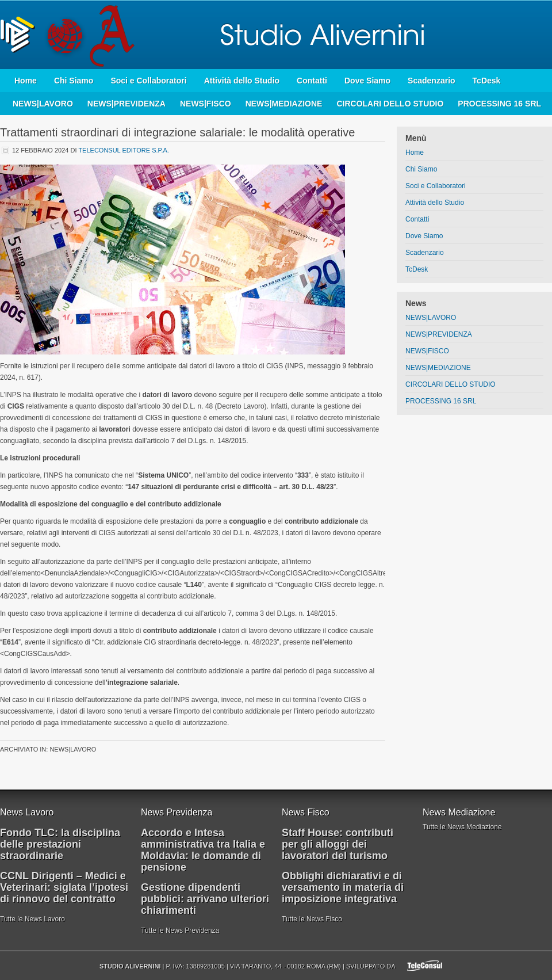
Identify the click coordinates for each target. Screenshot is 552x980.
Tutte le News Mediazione (462, 827)
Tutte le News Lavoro (32, 919)
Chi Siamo (74, 81)
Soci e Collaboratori (148, 81)
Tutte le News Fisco (312, 919)
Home (26, 81)
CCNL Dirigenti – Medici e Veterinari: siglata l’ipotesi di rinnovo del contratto (64, 887)
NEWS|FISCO (206, 104)
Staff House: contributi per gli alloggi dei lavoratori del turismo (338, 844)
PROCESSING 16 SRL (499, 104)
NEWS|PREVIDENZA (126, 104)
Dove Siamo (367, 81)
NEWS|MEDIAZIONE (284, 104)
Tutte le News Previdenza (180, 931)
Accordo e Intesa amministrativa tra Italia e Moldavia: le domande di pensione (203, 850)
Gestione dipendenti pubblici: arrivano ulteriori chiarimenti (205, 899)
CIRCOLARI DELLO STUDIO (390, 104)
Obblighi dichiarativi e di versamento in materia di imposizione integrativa (343, 887)
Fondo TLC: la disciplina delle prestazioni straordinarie (60, 844)
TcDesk (487, 81)
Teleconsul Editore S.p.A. (124, 150)
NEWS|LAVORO (43, 104)
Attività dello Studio (242, 81)
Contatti (312, 81)
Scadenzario (431, 81)
